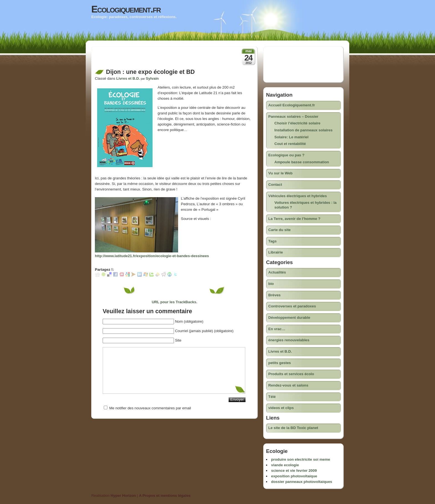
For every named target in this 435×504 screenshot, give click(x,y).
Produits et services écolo (291, 374)
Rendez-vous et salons (288, 385)
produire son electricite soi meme (301, 459)
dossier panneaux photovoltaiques (302, 482)
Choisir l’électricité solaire (297, 123)
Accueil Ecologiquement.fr (292, 105)
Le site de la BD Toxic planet (293, 428)
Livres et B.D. (128, 78)
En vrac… (277, 329)
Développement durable (289, 318)
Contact (275, 185)
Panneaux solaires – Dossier (293, 116)
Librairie (276, 252)
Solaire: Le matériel (291, 137)
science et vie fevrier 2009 (294, 471)
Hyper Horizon (123, 496)
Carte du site (280, 230)
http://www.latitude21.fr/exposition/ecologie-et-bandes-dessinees (152, 256)
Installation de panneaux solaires (304, 130)
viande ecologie (285, 465)
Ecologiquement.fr (126, 9)
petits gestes (280, 363)
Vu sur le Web (280, 173)
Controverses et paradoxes (292, 306)
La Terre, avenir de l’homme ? (294, 219)
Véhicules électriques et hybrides (298, 196)
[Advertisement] (160, 59)
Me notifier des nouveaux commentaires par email (150, 408)
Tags (272, 241)
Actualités (277, 272)
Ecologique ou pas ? (286, 155)
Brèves (274, 295)
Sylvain (152, 78)
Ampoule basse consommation (302, 162)
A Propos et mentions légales (165, 496)
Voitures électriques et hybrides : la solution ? (305, 205)
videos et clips (281, 408)
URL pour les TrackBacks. (174, 302)
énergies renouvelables (289, 340)
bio (271, 284)
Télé (272, 397)
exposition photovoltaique (294, 476)
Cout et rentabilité (290, 144)
